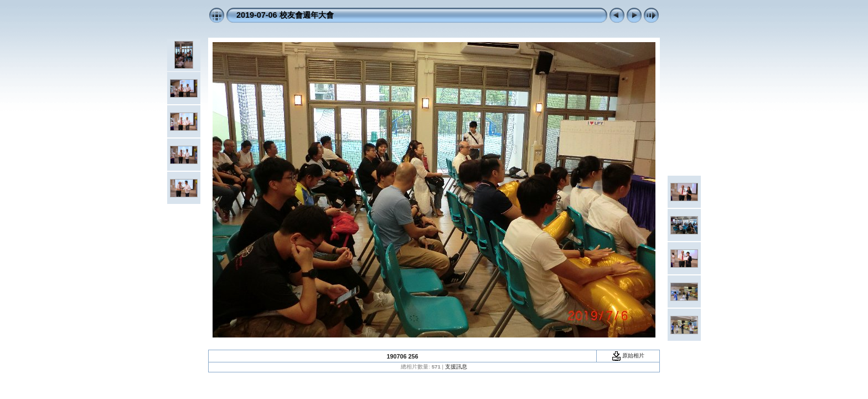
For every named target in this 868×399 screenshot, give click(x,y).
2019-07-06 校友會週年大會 (285, 15)
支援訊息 (456, 367)
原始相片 (628, 355)
